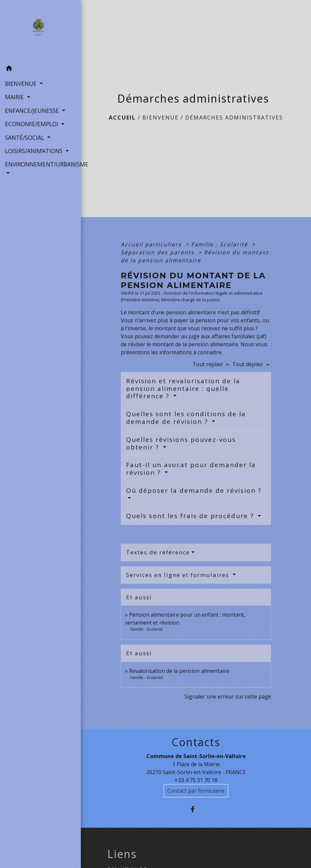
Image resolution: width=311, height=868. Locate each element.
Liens (122, 854)
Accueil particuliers (152, 244)
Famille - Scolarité (221, 244)
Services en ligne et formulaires (179, 575)
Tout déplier (252, 364)
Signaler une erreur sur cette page (228, 697)
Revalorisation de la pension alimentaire (179, 671)
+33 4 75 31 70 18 (196, 780)
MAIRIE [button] (15, 97)
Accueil (122, 118)
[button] (40, 69)
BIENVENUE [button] (22, 84)
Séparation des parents (158, 252)
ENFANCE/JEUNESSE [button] (33, 111)
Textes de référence (158, 552)
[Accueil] (40, 31)
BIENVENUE (160, 118)
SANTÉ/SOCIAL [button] (25, 138)
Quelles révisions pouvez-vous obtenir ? (181, 443)
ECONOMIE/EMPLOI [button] (32, 124)
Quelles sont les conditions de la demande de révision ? (186, 418)
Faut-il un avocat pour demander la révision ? (191, 469)
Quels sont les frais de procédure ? (191, 516)
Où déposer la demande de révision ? (194, 490)
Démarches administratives (234, 118)
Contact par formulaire (196, 791)
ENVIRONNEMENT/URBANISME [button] (40, 164)
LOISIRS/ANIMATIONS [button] (35, 151)
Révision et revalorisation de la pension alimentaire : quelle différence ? (183, 389)
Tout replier (212, 364)
